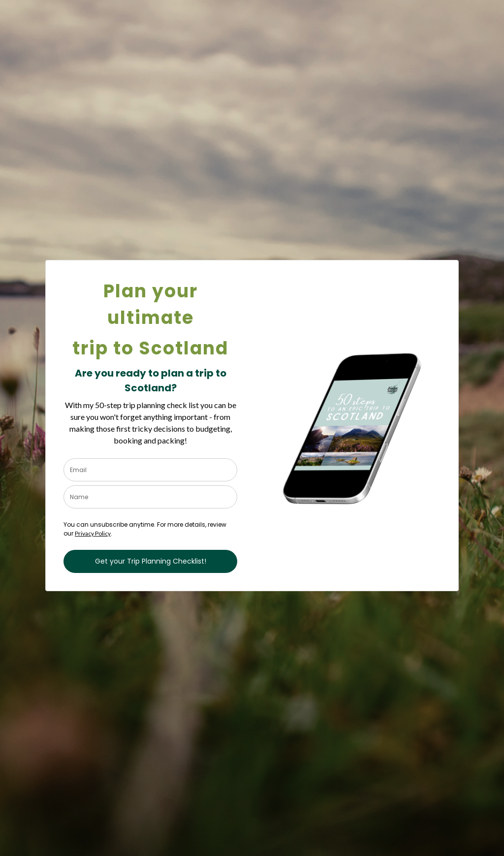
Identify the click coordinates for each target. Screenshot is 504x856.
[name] (150, 497)
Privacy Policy (93, 533)
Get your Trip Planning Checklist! (151, 561)
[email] (150, 470)
